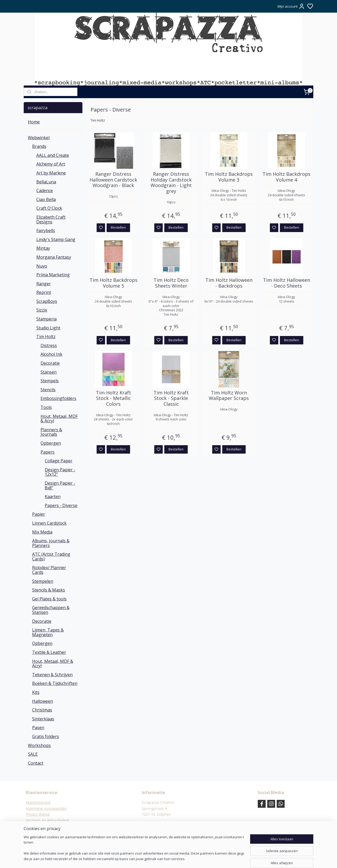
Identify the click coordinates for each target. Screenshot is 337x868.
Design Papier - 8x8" (60, 485)
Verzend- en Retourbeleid (47, 820)
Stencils (48, 390)
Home (34, 122)
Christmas (42, 710)
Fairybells (46, 230)
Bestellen (118, 227)
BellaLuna (46, 182)
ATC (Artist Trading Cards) (51, 556)
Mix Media (42, 532)
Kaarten (53, 496)
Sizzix (42, 310)
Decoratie (50, 363)
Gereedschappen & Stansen (51, 610)
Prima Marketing (53, 275)
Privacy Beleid (38, 814)
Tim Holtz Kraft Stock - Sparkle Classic (171, 398)
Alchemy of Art (51, 164)
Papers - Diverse (61, 505)
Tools (46, 407)
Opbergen (51, 443)
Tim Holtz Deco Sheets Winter (171, 283)
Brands (39, 146)
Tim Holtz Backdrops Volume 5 (113, 283)
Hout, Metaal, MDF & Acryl (59, 419)
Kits (36, 692)
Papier (39, 514)
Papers (48, 452)
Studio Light (48, 328)
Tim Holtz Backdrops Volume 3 (229, 177)
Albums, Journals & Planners (51, 543)
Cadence (45, 190)
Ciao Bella (46, 199)
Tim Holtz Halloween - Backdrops (229, 283)
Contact (36, 763)
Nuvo (42, 266)
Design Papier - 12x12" (60, 472)
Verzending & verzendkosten (50, 826)
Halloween (43, 701)
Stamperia (46, 319)
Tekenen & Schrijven (52, 675)
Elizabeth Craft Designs (51, 219)
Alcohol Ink (51, 354)
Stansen (49, 372)
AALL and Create (53, 155)
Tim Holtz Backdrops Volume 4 (286, 177)
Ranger (44, 284)
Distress (49, 345)
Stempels (50, 381)
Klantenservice (38, 802)
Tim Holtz (46, 337)
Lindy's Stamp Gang (56, 239)
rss (194, 858)
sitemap (183, 858)
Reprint (44, 292)
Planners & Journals (51, 432)
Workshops (39, 745)
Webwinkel (39, 138)
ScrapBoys (47, 301)
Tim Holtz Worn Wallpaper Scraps (229, 396)
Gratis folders (46, 736)
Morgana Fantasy (54, 257)
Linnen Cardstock (49, 523)
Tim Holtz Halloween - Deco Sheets (287, 283)
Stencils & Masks (49, 590)
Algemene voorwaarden (46, 808)
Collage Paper (59, 461)
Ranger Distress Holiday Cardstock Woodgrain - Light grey (171, 183)
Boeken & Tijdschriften (55, 683)
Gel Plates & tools (49, 599)
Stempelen (43, 581)
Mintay (43, 248)
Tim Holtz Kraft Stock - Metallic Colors (113, 398)
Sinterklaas (43, 719)
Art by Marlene (51, 173)
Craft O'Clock (49, 208)
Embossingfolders (58, 398)
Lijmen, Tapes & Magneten (48, 632)
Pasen (38, 727)
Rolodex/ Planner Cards (49, 570)
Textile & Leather (49, 652)
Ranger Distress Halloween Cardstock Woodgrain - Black (113, 180)
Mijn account (291, 6)
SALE (33, 754)
